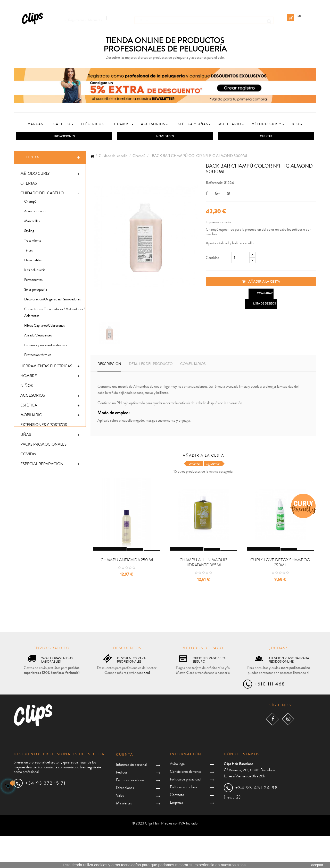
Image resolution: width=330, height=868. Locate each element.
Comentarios (193, 365)
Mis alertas (124, 835)
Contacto (177, 827)
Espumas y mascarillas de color (46, 346)
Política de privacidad (185, 811)
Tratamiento (33, 242)
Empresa (176, 834)
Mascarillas (32, 222)
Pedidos (122, 805)
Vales (120, 828)
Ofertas (29, 184)
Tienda (32, 158)
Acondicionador (35, 212)
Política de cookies (183, 819)
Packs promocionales (43, 445)
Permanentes (33, 281)
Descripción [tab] (109, 365)
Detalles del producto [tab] (151, 365)
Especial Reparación (42, 465)
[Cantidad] (241, 259)
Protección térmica (38, 356)
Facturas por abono (130, 812)
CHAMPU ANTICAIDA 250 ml (127, 592)
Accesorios (33, 397)
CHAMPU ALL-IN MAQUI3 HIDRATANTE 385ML (203, 594)
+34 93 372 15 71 (46, 815)
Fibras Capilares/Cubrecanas (44, 327)
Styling (29, 232)
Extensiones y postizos (44, 426)
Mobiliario (31, 416)
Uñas (26, 436)
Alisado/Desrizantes (38, 336)
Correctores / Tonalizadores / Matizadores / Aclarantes (54, 314)
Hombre (29, 377)
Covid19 (28, 455)
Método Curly (35, 175)
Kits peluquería (35, 271)
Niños (27, 387)
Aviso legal (178, 796)
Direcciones (125, 820)
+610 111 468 (270, 716)
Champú (30, 203)
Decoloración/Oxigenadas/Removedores (52, 300)
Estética (29, 406)
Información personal (131, 797)
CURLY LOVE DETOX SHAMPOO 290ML (280, 594)
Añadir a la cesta (261, 283)
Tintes (28, 251)
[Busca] (204, 18)
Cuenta (125, 787)
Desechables (33, 261)
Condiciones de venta (186, 804)
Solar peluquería (36, 291)
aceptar (317, 865)
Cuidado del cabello (42, 194)
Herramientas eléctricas (46, 367)
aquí (147, 705)
